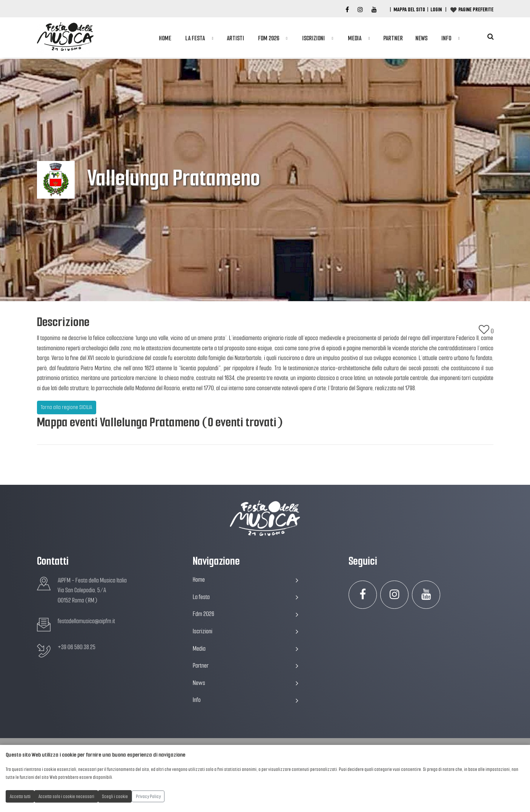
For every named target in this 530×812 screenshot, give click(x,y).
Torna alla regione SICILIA (66, 407)
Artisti (235, 38)
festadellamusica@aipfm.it (86, 621)
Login (436, 9)
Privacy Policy (148, 796)
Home (165, 38)
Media (355, 38)
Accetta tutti (20, 796)
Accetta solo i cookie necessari (66, 796)
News (421, 38)
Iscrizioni (313, 38)
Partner (393, 38)
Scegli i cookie (115, 796)
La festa (195, 38)
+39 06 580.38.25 (77, 647)
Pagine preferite (476, 9)
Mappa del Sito (409, 9)
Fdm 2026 (269, 38)
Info (446, 38)
